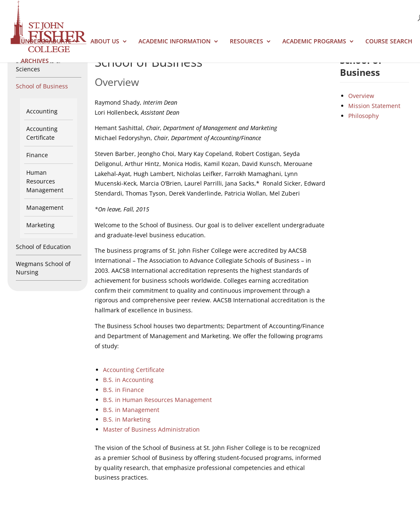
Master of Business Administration (151, 429)
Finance (37, 155)
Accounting (42, 111)
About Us (105, 42)
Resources (246, 42)
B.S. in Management (131, 410)
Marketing (40, 225)
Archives (35, 61)
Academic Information (175, 42)
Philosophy (363, 116)
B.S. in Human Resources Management (157, 400)
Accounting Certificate (134, 370)
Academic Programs (314, 42)
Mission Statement (374, 106)
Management (45, 207)
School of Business (42, 86)
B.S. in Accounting (128, 380)
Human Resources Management (45, 181)
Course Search (389, 42)
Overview (361, 96)
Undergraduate (46, 42)
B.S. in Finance (123, 390)
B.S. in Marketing (127, 419)
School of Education (43, 247)
